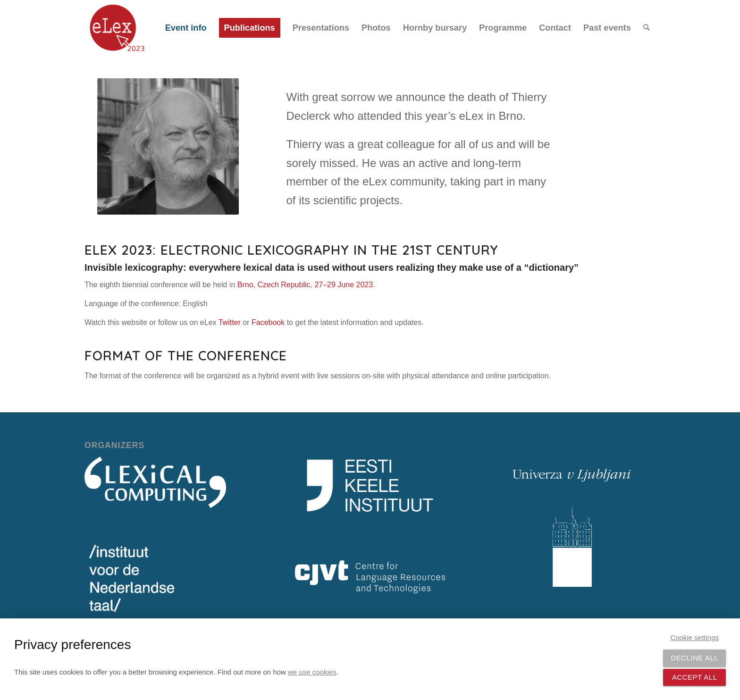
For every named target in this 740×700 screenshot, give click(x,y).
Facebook (268, 322)
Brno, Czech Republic (274, 285)
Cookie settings (694, 637)
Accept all (695, 677)
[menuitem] (186, 28)
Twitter (230, 322)
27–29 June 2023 (344, 285)
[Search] (646, 28)
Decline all (694, 658)
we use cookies (312, 672)
